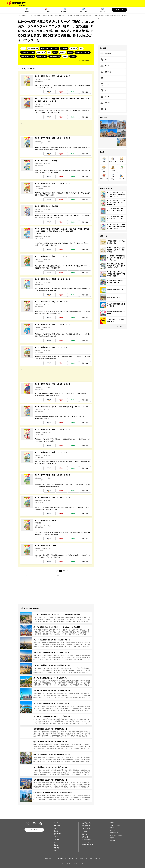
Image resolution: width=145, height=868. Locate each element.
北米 (104, 60)
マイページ (119, 10)
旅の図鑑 (70, 52)
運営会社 (112, 823)
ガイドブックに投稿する (116, 835)
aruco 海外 (64, 48)
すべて (23, 48)
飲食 (104, 162)
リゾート (105, 84)
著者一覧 (84, 834)
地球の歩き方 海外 (33, 48)
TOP (19, 15)
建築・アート (113, 162)
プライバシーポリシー (115, 825)
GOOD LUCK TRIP (87, 845)
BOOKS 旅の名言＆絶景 (28, 56)
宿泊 (121, 162)
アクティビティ (104, 179)
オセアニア (106, 72)
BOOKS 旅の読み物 (55, 56)
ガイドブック (83, 11)
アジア (105, 91)
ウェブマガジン (46, 11)
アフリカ (105, 103)
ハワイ (105, 78)
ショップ (121, 179)
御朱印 (55, 52)
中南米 (105, 66)
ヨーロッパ (106, 53)
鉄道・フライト (113, 179)
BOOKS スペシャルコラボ (83, 52)
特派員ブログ (65, 11)
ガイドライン (113, 830)
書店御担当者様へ (114, 833)
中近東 (105, 97)
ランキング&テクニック (28, 52)
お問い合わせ (113, 840)
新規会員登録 (87, 840)
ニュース (84, 831)
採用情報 (112, 838)
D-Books (73, 56)
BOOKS (65, 56)
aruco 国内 (74, 48)
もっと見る (120, 327)
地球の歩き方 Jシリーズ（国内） (50, 48)
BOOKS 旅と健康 (42, 56)
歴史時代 (62, 52)
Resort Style (41, 52)
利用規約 (112, 828)
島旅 (49, 52)
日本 (104, 109)
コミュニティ (102, 11)
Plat (81, 48)
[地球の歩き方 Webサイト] (16, 3)
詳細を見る (85, 92)
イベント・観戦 (104, 170)
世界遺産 (113, 170)
